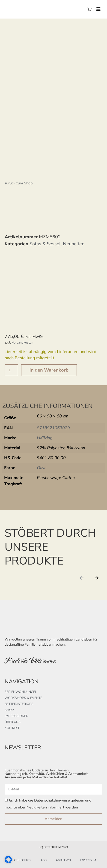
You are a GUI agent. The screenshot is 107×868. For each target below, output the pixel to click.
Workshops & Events (24, 698)
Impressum (88, 860)
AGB (44, 860)
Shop (9, 710)
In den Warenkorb (49, 370)
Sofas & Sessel (45, 244)
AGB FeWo (63, 860)
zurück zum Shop (19, 183)
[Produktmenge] (11, 370)
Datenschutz (21, 860)
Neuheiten (74, 244)
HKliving (45, 438)
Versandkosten (22, 342)
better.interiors (19, 704)
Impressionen (16, 716)
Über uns (13, 722)
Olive (42, 468)
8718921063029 (53, 428)
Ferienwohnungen (21, 692)
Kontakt (12, 728)
